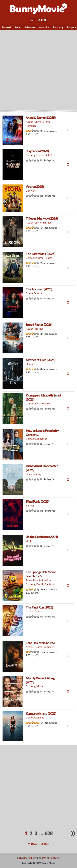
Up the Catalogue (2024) (42, 537)
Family (40, 584)
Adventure (30, 27)
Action (18, 27)
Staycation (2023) (37, 151)
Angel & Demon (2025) (41, 118)
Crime (38, 122)
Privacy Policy (27, 858)
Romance (31, 126)
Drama (47, 122)
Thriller (47, 222)
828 (49, 833)
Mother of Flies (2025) (40, 360)
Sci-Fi (49, 155)
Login (42, 20)
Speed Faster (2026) (39, 325)
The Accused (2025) (39, 289)
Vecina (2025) (35, 187)
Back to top (38, 844)
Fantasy (49, 584)
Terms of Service (49, 858)
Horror (40, 155)
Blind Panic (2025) (37, 501)
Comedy (30, 155)
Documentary (42, 403)
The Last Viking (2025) (40, 254)
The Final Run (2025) (39, 607)
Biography (58, 27)
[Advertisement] (38, 69)
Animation (44, 27)
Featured (6, 27)
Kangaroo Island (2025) (41, 713)
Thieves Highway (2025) (42, 218)
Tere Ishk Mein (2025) (40, 643)
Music (40, 686)
